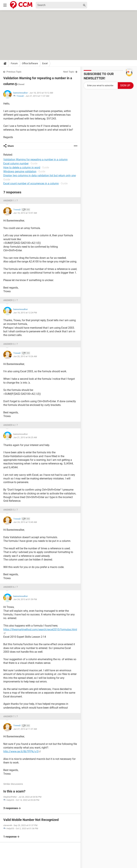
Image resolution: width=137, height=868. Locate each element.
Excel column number (16, 163)
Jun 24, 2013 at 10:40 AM (25, 522)
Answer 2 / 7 (11, 300)
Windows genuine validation (20, 171)
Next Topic (69, 72)
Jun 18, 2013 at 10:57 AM (25, 213)
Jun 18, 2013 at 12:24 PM (25, 313)
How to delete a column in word (22, 167)
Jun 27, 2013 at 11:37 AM (37, 96)
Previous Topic (14, 72)
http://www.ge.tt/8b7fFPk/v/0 (21, 751)
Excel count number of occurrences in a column (31, 183)
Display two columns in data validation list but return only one (40, 175)
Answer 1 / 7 (11, 201)
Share (11, 146)
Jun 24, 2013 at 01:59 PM (25, 599)
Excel (45, 63)
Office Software (30, 63)
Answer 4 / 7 (11, 425)
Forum (14, 63)
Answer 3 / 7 (11, 344)
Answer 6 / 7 (11, 587)
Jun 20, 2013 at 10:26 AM (25, 356)
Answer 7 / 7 (11, 716)
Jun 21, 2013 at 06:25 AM (25, 437)
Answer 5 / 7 (11, 510)
